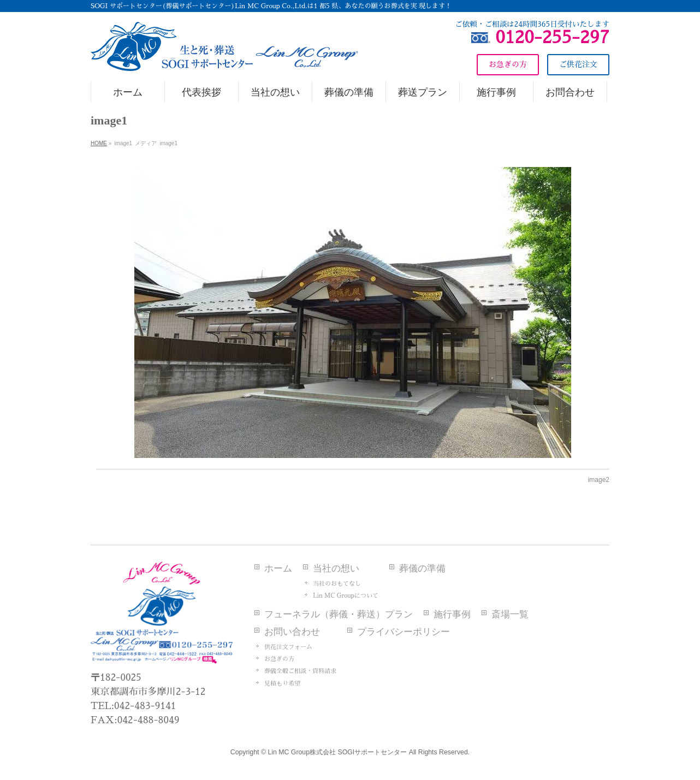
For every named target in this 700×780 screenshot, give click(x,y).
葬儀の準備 (422, 568)
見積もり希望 (282, 684)
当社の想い (336, 568)
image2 (599, 480)
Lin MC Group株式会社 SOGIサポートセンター (337, 752)
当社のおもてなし (337, 584)
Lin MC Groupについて (346, 596)
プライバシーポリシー (404, 632)
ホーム (278, 568)
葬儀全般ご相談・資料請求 (300, 671)
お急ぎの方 (279, 659)
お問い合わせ (292, 632)
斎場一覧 (510, 614)
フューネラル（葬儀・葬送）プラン (339, 614)
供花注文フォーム (288, 647)
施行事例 (452, 614)
